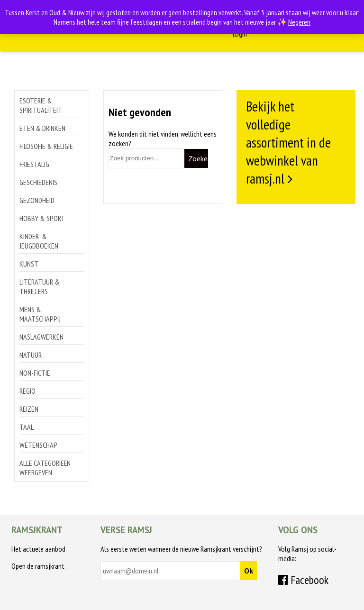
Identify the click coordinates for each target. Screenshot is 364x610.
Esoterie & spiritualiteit (41, 105)
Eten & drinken (42, 128)
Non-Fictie (35, 373)
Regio (27, 391)
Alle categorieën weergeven (45, 468)
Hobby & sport (42, 218)
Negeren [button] (299, 22)
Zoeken (198, 158)
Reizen (29, 409)
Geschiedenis (38, 182)
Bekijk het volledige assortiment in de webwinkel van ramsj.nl (288, 142)
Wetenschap (38, 445)
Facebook (303, 580)
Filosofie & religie (46, 146)
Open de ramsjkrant (38, 566)
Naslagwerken (41, 337)
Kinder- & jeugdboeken (39, 241)
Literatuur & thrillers (40, 287)
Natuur (31, 355)
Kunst (29, 264)
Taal (27, 427)
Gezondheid (37, 200)
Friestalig (34, 164)
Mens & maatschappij (40, 314)
